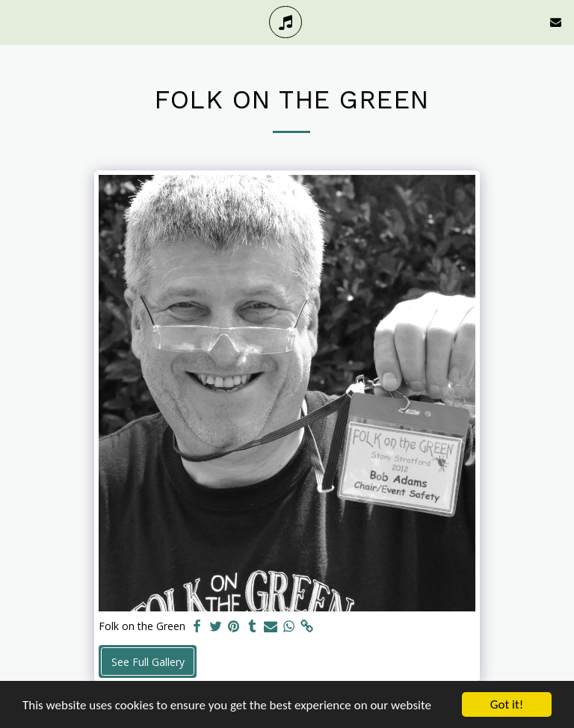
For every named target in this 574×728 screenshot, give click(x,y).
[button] (16, 21)
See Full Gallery (148, 662)
